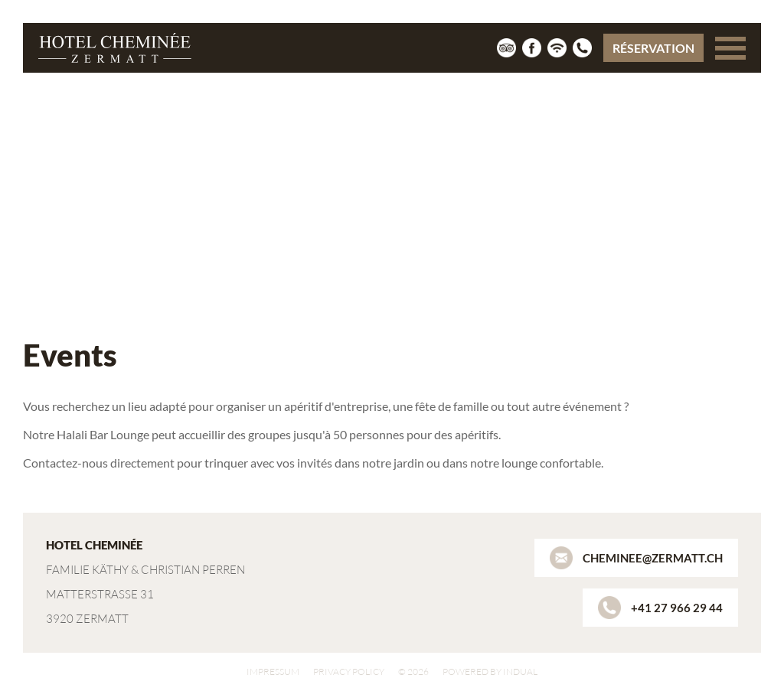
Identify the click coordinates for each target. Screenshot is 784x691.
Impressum (273, 671)
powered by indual (490, 671)
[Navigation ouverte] (730, 48)
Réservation (653, 48)
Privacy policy (349, 671)
